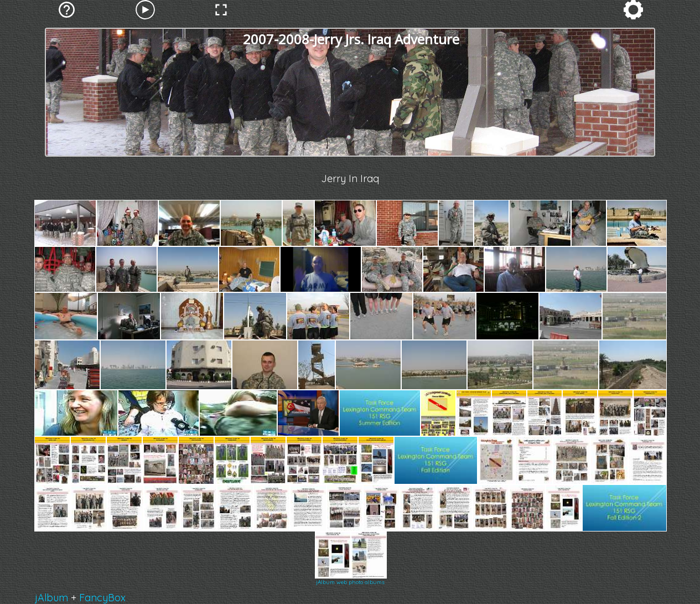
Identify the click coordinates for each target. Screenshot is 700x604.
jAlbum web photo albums (350, 582)
